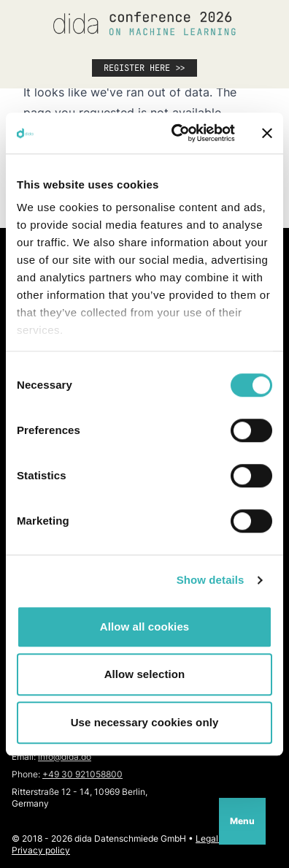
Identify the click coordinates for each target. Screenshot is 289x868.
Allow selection (145, 674)
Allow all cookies (145, 627)
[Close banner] (267, 133)
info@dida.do (65, 757)
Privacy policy (41, 850)
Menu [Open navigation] (242, 821)
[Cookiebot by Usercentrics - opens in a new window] (176, 133)
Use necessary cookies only (145, 722)
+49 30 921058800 (82, 774)
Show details (211, 580)
